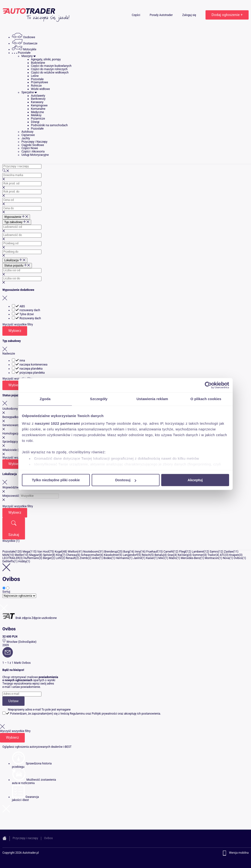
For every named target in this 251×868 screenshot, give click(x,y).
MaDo (173, 558)
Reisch (146, 555)
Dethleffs (8, 561)
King (59, 555)
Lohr (59, 558)
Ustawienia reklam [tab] (152, 399)
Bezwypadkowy (12, 417)
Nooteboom (91, 552)
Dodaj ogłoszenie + (227, 15)
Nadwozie (9, 354)
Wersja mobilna (239, 853)
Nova (226, 558)
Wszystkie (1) (11, 541)
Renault (70, 558)
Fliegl (183, 552)
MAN (6, 555)
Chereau (71, 555)
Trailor (211, 555)
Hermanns (122, 558)
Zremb (84, 558)
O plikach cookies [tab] (206, 399)
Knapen (234, 555)
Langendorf (130, 555)
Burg (126, 552)
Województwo (11, 487)
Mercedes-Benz (191, 558)
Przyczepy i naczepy (25, 838)
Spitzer (47, 555)
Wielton (73, 552)
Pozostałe (9, 552)
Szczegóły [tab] (99, 399)
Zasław (229, 552)
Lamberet (198, 552)
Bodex (107, 558)
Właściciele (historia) (16, 450)
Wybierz (15, 331)
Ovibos (238, 558)
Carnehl (168, 552)
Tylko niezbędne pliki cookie (56, 480)
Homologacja (11, 434)
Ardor (96, 558)
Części (136, 15)
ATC (222, 555)
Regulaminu (77, 714)
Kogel (58, 552)
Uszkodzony (10, 409)
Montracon (211, 558)
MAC (161, 558)
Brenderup (111, 552)
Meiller (19, 555)
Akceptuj (195, 480)
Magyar (34, 555)
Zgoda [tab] (45, 399)
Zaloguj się (189, 15)
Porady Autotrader (162, 15)
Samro (214, 552)
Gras (170, 555)
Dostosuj (126, 480)
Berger (47, 558)
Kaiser (150, 558)
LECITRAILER (11, 558)
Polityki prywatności (104, 714)
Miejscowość (11, 496)
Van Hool (43, 552)
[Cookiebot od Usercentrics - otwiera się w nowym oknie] (208, 385)
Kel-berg (183, 555)
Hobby (23, 561)
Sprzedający (10, 442)
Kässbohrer (111, 555)
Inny (138, 552)
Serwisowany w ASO (15, 425)
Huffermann (31, 558)
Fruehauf (152, 552)
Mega (26, 552)
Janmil (137, 558)
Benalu (159, 555)
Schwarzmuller (90, 555)
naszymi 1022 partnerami (57, 423)
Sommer (198, 555)
